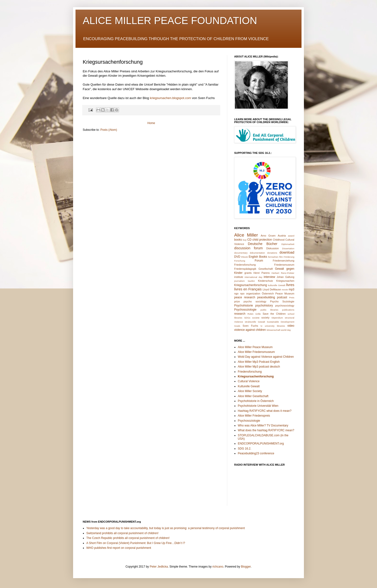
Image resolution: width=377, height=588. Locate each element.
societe (256, 318)
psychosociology (285, 306)
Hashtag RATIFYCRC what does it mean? (265, 411)
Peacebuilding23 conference (256, 453)
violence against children (250, 330)
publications (288, 310)
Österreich (268, 294)
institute (239, 277)
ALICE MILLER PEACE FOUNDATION (170, 21)
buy (245, 240)
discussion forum (248, 248)
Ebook (245, 257)
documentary (241, 253)
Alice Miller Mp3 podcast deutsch (259, 367)
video (291, 326)
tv (261, 326)
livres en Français (248, 289)
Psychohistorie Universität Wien (258, 406)
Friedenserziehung (284, 261)
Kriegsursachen (285, 281)
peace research (245, 297)
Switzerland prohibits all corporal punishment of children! (122, 533)
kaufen (251, 281)
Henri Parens (262, 273)
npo (242, 294)
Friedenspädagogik (245, 269)
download (287, 252)
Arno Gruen (268, 236)
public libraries (269, 310)
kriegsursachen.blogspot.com (170, 98)
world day (286, 330)
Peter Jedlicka (159, 567)
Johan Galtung (286, 277)
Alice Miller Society (250, 391)
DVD (237, 257)
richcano (218, 567)
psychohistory (264, 306)
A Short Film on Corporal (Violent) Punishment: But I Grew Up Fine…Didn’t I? (136, 543)
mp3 (292, 289)
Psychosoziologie (245, 310)
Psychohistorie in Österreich (256, 401)
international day (253, 277)
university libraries (275, 326)
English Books (258, 257)
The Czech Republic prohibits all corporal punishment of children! (128, 538)
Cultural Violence (249, 381)
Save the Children (274, 314)
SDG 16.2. (245, 449)
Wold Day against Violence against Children (266, 357)
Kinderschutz (265, 281)
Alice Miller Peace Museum (255, 347)
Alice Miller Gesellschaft (253, 396)
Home (151, 123)
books (238, 240)
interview (269, 277)
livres (290, 285)
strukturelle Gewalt (255, 322)
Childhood (279, 240)
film (281, 257)
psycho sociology (255, 301)
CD (249, 240)
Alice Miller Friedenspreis (254, 416)
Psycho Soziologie (282, 301)
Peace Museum (285, 294)
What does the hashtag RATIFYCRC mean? (266, 430)
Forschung (240, 261)
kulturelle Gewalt (277, 285)
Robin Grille (254, 314)
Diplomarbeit (288, 244)
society (265, 318)
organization (253, 294)
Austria (282, 236)
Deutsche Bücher (263, 244)
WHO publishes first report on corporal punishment (119, 548)
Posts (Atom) (109, 130)
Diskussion (272, 248)
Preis (292, 297)
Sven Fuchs (250, 326)
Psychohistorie (244, 306)
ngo (236, 294)
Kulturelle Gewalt (249, 386)
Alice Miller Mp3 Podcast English (259, 362)
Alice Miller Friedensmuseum (256, 352)
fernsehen (273, 257)
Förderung (289, 257)
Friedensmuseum (284, 265)
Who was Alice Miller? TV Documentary (263, 425)
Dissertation (288, 248)
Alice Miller (246, 235)
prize (237, 301)
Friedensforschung (245, 265)
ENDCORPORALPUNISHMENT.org (261, 444)
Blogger (246, 567)
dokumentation (257, 253)
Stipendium (277, 318)
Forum (259, 261)
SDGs (247, 318)
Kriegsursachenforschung (251, 285)
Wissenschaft (273, 330)
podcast (282, 297)
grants (248, 273)
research (240, 314)
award (291, 236)
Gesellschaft (266, 269)
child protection (262, 240)
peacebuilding (266, 297)
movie (285, 290)
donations (272, 253)
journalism (239, 281)
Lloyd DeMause (272, 289)
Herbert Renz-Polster (283, 273)
